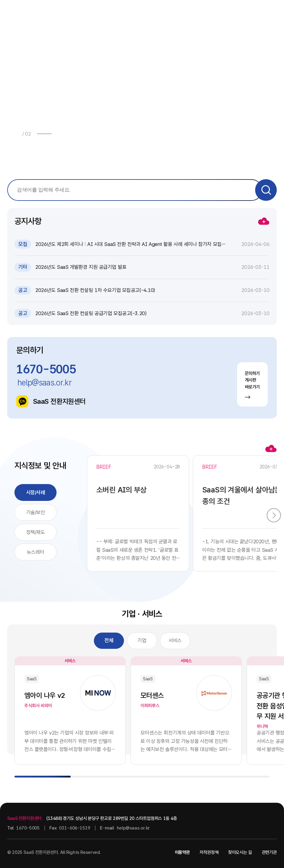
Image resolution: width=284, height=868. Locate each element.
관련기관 (269, 852)
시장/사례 (36, 492)
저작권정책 (209, 852)
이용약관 (182, 852)
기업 (142, 640)
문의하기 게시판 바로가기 (253, 385)
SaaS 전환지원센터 (51, 401)
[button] (60, 134)
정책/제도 (36, 532)
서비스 (175, 640)
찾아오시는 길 (240, 852)
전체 (109, 640)
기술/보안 (36, 512)
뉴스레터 (35, 552)
